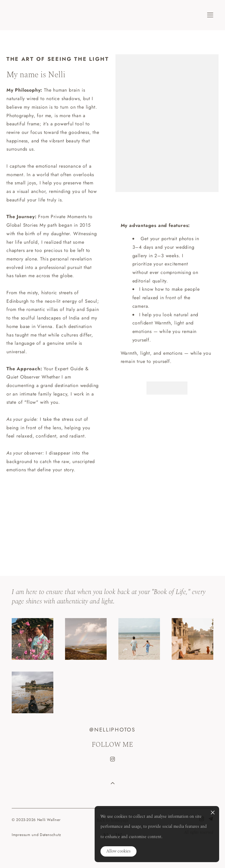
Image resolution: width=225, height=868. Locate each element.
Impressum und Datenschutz (36, 835)
